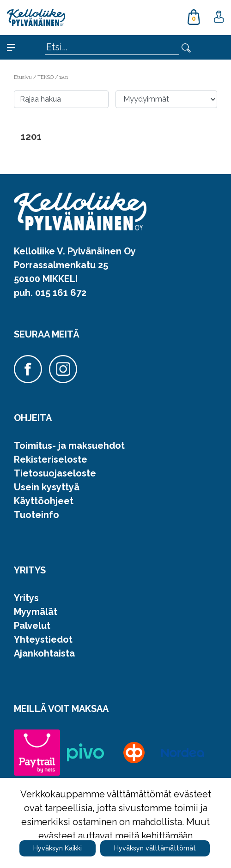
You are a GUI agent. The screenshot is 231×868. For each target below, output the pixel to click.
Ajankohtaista (44, 653)
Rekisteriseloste (51, 459)
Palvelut (32, 626)
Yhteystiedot (43, 639)
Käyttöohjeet (44, 501)
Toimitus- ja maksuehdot (69, 446)
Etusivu (24, 77)
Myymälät (36, 612)
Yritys (26, 598)
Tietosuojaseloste (55, 473)
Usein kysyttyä (47, 487)
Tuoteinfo (36, 515)
